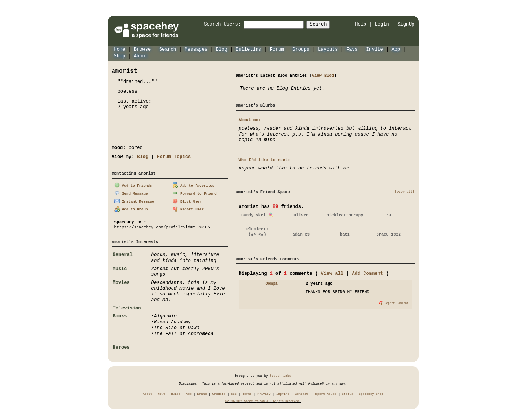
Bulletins (248, 49)
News (161, 393)
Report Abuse (325, 393)
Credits (219, 393)
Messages (196, 49)
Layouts (328, 49)
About (141, 56)
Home (120, 49)
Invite (374, 49)
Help (361, 24)
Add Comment (368, 273)
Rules (176, 393)
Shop (120, 56)
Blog (222, 49)
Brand (202, 393)
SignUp (406, 24)
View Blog (323, 75)
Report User (188, 208)
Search (325, 25)
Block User (187, 200)
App (396, 49)
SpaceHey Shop (371, 393)
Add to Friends (133, 185)
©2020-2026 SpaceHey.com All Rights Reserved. (263, 400)
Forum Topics (174, 156)
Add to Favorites (194, 185)
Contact (302, 393)
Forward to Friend (195, 192)
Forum (277, 49)
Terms (247, 393)
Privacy (264, 393)
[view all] (405, 192)
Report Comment (394, 302)
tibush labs (281, 375)
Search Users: (215, 25)
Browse (142, 49)
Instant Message (134, 200)
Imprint (283, 393)
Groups (301, 49)
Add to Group (131, 208)
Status (348, 393)
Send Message (131, 192)
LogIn (382, 24)
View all (332, 273)
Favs (352, 49)
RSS (234, 393)
